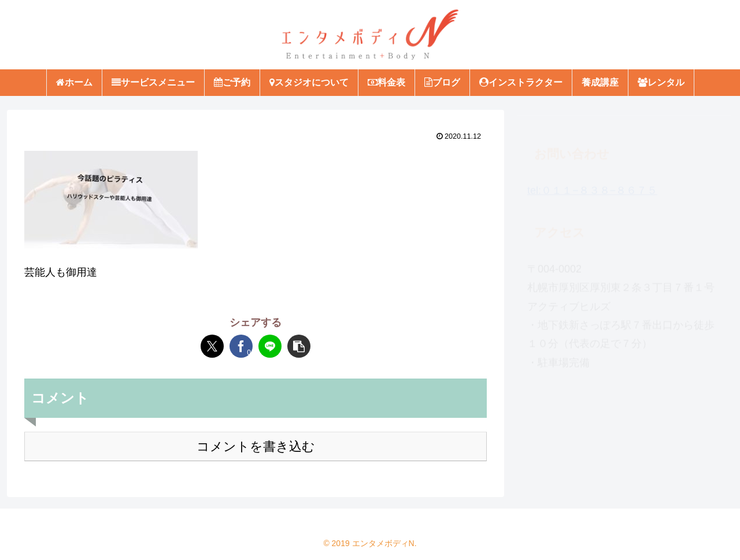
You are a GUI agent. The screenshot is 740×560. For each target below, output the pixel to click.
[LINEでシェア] (270, 346)
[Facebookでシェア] (241, 346)
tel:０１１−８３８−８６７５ (592, 185)
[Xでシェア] (212, 346)
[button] (299, 346)
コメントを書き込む (256, 446)
